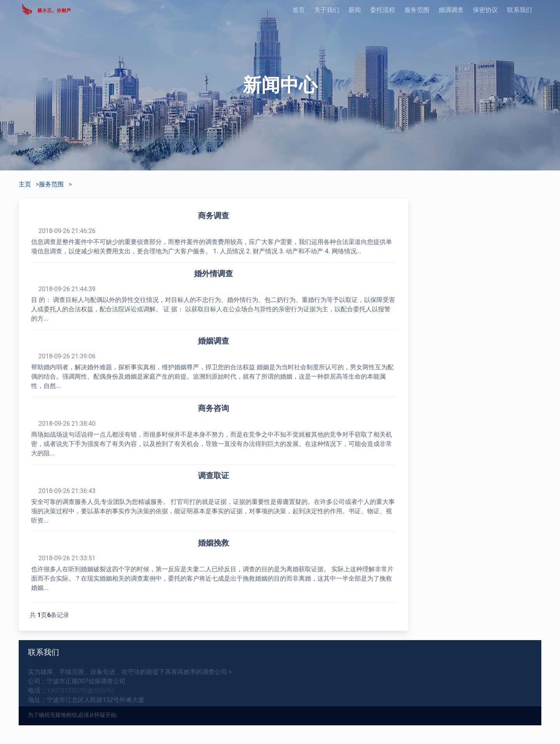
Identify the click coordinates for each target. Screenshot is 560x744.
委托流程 (383, 10)
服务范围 (417, 10)
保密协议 (485, 10)
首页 (299, 10)
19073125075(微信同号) (80, 690)
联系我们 (520, 10)
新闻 (355, 10)
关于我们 (327, 10)
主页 (25, 184)
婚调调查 (451, 10)
